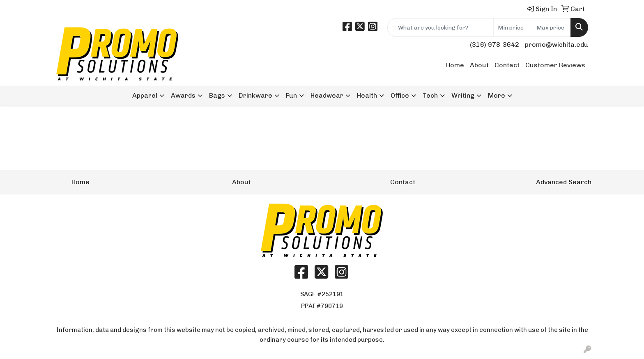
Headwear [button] (327, 95)
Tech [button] (430, 95)
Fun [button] (291, 95)
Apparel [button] (145, 95)
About (479, 65)
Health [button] (367, 95)
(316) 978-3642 (494, 45)
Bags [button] (217, 95)
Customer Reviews (555, 65)
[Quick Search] (440, 27)
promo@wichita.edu (557, 45)
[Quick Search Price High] (551, 27)
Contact (507, 65)
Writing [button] (463, 95)
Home (455, 65)
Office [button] (400, 95)
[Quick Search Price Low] (513, 27)
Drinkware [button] (255, 95)
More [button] (497, 95)
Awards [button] (183, 95)
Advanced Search (564, 182)
